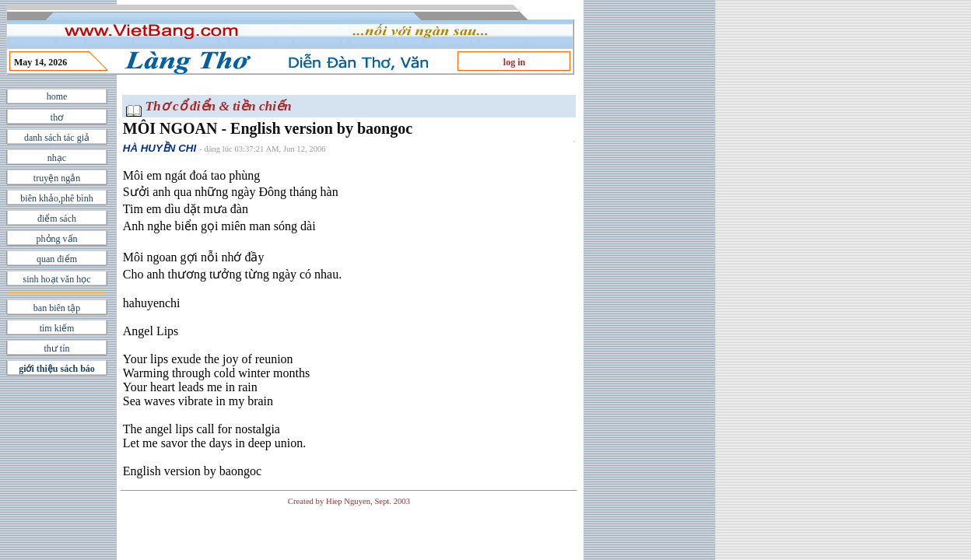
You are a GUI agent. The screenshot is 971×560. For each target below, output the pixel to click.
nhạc (57, 158)
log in (514, 62)
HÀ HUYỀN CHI (159, 148)
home (57, 96)
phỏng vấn (57, 239)
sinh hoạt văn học (57, 279)
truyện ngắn (57, 178)
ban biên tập (57, 308)
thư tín (56, 348)
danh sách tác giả (57, 138)
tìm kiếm (57, 328)
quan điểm (57, 259)
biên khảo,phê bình (56, 198)
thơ (57, 117)
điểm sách (57, 219)
